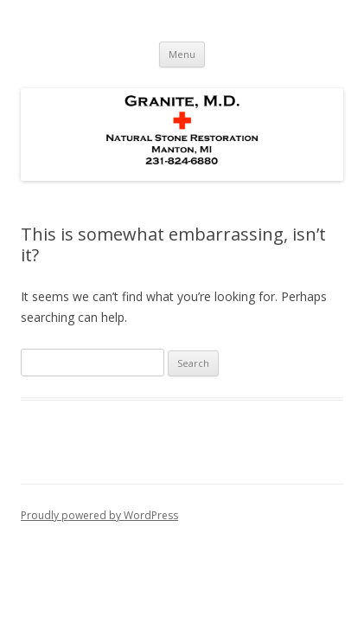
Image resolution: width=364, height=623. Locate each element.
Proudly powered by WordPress (99, 515)
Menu (182, 54)
